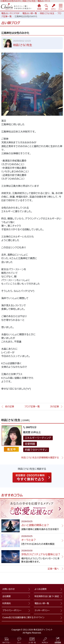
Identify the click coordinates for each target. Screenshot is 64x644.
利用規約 (7, 603)
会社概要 (7, 596)
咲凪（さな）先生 (23, 45)
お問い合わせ (9, 589)
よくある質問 (40, 589)
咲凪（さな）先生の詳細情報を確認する (40, 458)
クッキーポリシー (42, 610)
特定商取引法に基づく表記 (47, 596)
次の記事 (54, 407)
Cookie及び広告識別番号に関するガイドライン (23, 618)
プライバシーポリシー (12, 610)
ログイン (53, 6)
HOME (39, 6)
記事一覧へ (53, 569)
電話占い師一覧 (42, 603)
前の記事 (10, 407)
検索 (46, 6)
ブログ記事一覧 (32, 407)
